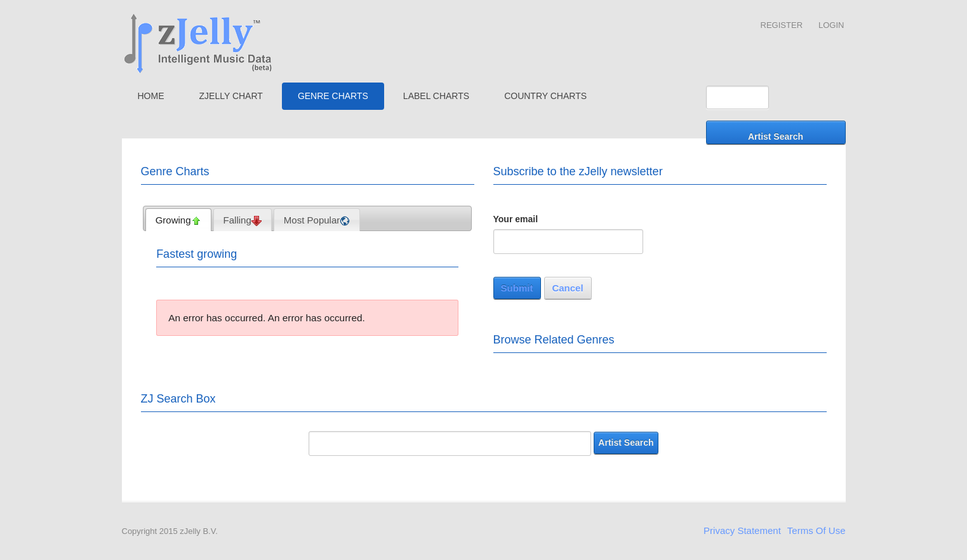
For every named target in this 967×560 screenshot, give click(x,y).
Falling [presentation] (243, 220)
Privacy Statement (742, 530)
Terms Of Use (817, 530)
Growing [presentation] (178, 220)
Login (831, 25)
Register (782, 25)
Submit (517, 288)
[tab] (178, 220)
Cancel (567, 288)
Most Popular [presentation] (317, 220)
